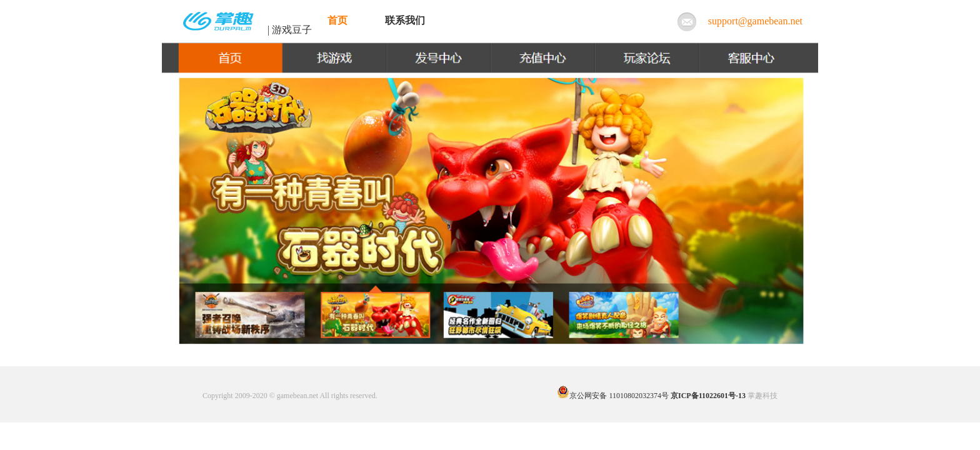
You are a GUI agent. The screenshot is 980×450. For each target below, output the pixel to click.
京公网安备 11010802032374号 (613, 396)
